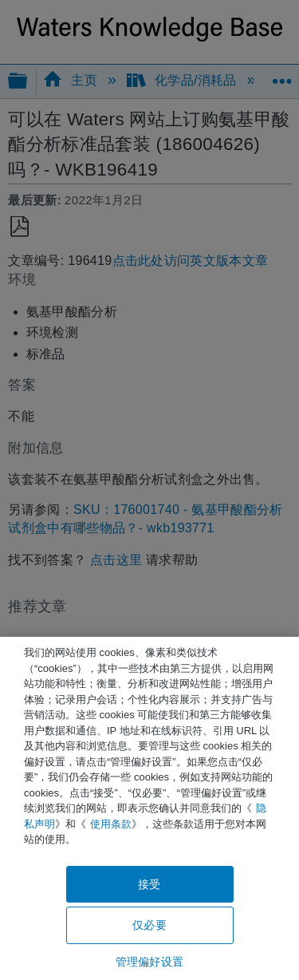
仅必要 (149, 925)
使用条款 (111, 824)
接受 (149, 884)
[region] (149, 808)
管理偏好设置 (149, 962)
